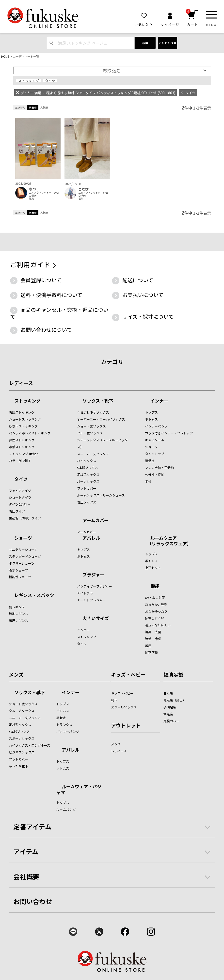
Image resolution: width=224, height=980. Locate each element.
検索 (145, 43)
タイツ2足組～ (19, 504)
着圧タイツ (17, 511)
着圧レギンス (18, 620)
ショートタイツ (20, 497)
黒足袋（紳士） (175, 700)
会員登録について (41, 280)
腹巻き (150, 461)
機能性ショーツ (20, 577)
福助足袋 (173, 675)
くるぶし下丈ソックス (93, 412)
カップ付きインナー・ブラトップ (169, 433)
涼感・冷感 (153, 639)
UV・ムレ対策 (155, 598)
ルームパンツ (66, 809)
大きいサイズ (96, 619)
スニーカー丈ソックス (93, 454)
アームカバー (96, 521)
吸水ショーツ (18, 570)
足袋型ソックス (88, 474)
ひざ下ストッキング (23, 426)
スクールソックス (124, 707)
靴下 (114, 700)
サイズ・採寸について (148, 316)
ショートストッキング (25, 419)
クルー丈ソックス (90, 433)
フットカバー (87, 488)
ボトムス (151, 419)
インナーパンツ (156, 426)
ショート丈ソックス (91, 426)
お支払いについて (143, 295)
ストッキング (29, 81)
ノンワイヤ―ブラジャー (95, 586)
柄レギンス (17, 607)
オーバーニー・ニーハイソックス (101, 419)
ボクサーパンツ (68, 731)
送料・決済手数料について (51, 295)
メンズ (16, 675)
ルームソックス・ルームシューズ (101, 495)
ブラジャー (93, 575)
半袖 (148, 481)
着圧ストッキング (22, 412)
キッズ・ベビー (128, 675)
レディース (21, 383)
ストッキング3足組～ (24, 454)
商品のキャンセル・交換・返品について (59, 313)
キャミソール (155, 440)
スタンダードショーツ (25, 556)
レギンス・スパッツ (34, 595)
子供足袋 (170, 707)
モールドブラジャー (91, 600)
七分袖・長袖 (155, 474)
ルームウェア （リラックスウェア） (168, 541)
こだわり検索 (168, 43)
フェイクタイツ (20, 490)
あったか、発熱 (156, 604)
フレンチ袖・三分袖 (159, 468)
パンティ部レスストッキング (30, 433)
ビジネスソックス (22, 752)
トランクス (64, 725)
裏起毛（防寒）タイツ (25, 518)
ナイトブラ (85, 593)
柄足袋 (168, 714)
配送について (138, 280)
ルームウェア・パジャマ (79, 789)
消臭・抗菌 (153, 632)
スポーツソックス (22, 738)
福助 (32, 199)
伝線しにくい (155, 618)
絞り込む (112, 70)
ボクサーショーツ (22, 563)
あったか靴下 (18, 766)
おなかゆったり (156, 611)
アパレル (91, 538)
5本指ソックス (88, 468)
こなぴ (83, 189)
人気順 (44, 107)
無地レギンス (18, 614)
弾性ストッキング (22, 440)
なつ (32, 189)
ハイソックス (87, 461)
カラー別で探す (20, 461)
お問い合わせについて (46, 330)
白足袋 (168, 693)
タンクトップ (155, 454)
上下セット (153, 568)
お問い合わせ (33, 901)
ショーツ (151, 447)
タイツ (50, 81)
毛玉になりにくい (158, 625)
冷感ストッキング (22, 447)
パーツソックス (88, 481)
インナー (159, 401)
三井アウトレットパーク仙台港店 (44, 194)
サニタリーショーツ (23, 549)
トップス (151, 412)
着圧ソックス (87, 502)
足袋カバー (171, 721)
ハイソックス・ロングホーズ (30, 745)
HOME (5, 56)
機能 (155, 586)
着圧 (148, 646)
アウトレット (126, 725)
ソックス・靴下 (98, 401)
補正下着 (151, 653)
